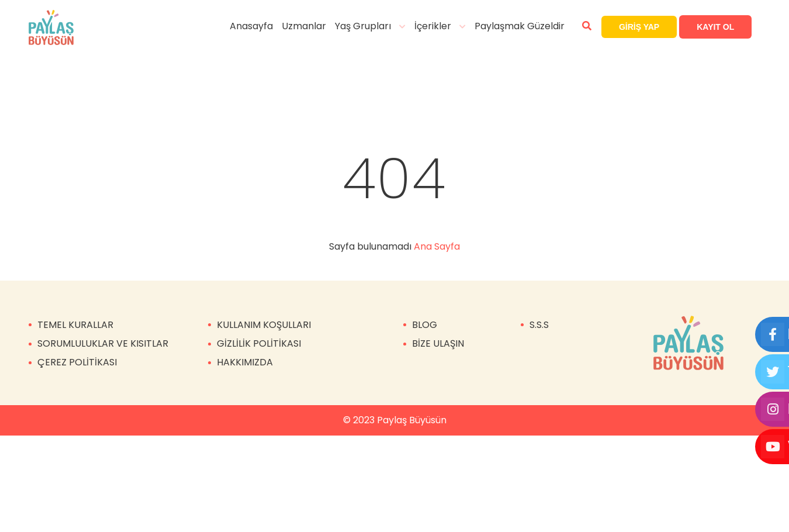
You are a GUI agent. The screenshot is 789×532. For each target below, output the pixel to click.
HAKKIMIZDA (245, 362)
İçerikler (439, 26)
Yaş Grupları (369, 26)
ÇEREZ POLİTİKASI (77, 362)
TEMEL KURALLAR (75, 325)
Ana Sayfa (437, 246)
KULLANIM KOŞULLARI (264, 325)
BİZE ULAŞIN (438, 343)
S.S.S (539, 325)
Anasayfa (257, 26)
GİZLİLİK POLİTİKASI (259, 343)
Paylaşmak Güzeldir (525, 26)
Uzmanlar (310, 26)
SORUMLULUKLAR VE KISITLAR (103, 343)
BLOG (425, 325)
